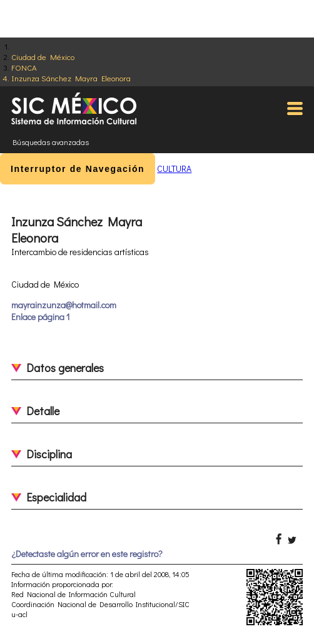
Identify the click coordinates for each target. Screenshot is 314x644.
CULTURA (174, 169)
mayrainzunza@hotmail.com (64, 305)
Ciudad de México (43, 57)
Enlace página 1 (40, 317)
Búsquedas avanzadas (51, 142)
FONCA (24, 67)
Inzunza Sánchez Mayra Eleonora (71, 78)
